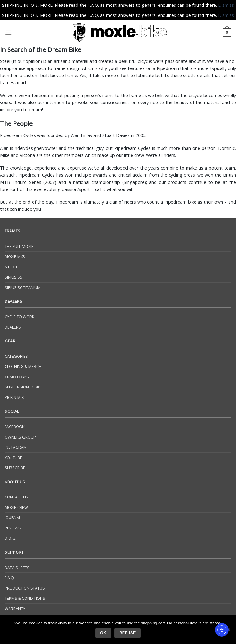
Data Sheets (17, 568)
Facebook (14, 427)
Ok (103, 633)
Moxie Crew (16, 507)
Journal (13, 517)
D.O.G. (10, 538)
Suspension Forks (23, 387)
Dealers (13, 327)
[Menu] (8, 33)
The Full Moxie (19, 246)
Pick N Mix (14, 397)
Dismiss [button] (226, 5)
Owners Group (20, 437)
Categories (16, 356)
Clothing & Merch (23, 366)
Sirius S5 (13, 277)
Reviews (13, 528)
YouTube (13, 458)
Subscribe (15, 468)
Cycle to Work (19, 317)
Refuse (127, 633)
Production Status (25, 588)
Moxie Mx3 (15, 256)
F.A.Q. (10, 578)
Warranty (15, 609)
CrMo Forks (17, 377)
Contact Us (16, 497)
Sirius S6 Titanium (23, 287)
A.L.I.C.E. (12, 267)
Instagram (16, 447)
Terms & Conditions (25, 598)
